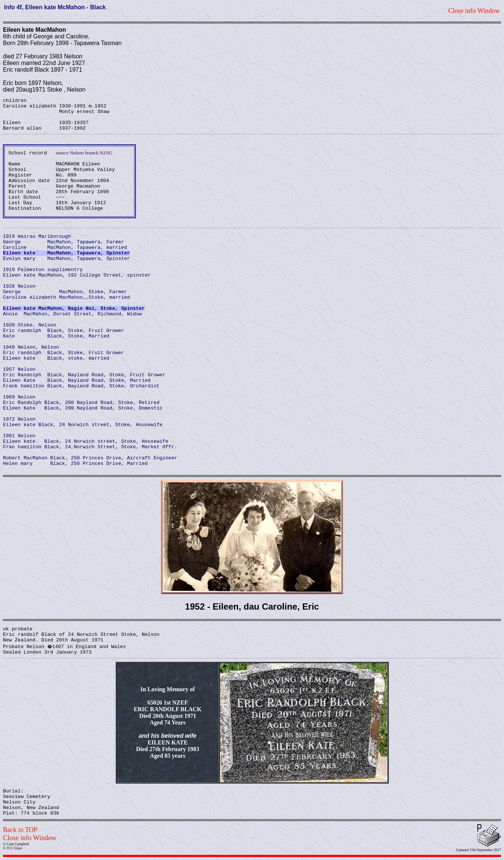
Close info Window (30, 838)
